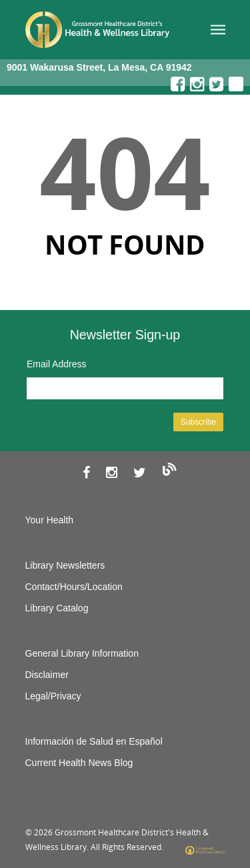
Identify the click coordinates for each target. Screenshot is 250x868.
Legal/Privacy (53, 696)
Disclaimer (47, 675)
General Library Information (82, 653)
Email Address (56, 364)
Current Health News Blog (79, 763)
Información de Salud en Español (94, 741)
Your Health (50, 520)
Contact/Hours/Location (74, 587)
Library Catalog (57, 608)
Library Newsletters (65, 565)
